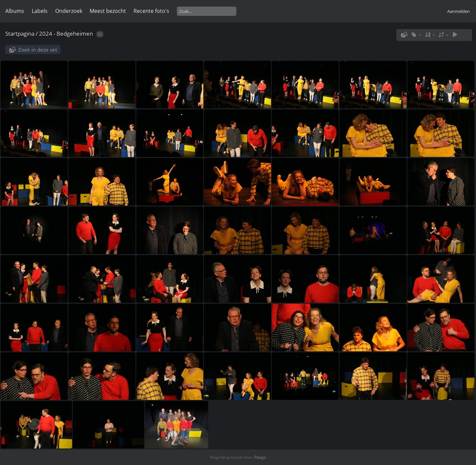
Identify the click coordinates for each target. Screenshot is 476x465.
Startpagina (20, 34)
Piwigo (260, 457)
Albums (15, 11)
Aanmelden (458, 11)
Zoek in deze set (38, 50)
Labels (40, 11)
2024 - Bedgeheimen (66, 34)
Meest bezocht (108, 11)
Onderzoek (69, 11)
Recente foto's (151, 11)
